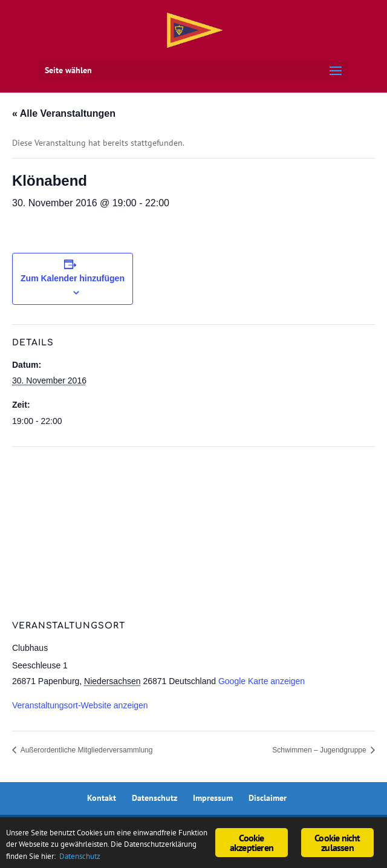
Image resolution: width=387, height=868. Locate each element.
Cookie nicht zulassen (337, 840)
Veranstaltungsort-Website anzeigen (80, 705)
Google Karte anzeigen (262, 681)
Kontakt (102, 798)
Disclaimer (268, 798)
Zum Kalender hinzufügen (73, 278)
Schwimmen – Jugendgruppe (320, 750)
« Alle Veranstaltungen (64, 113)
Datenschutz (154, 798)
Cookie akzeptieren (252, 840)
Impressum (213, 798)
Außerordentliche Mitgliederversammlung (86, 750)
